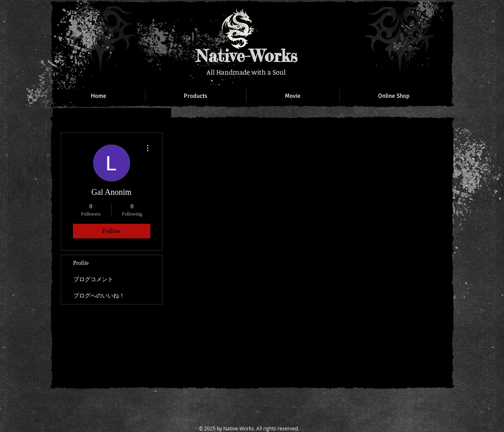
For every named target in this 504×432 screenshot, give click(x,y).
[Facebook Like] (395, 16)
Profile (81, 263)
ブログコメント (93, 279)
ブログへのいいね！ (99, 296)
